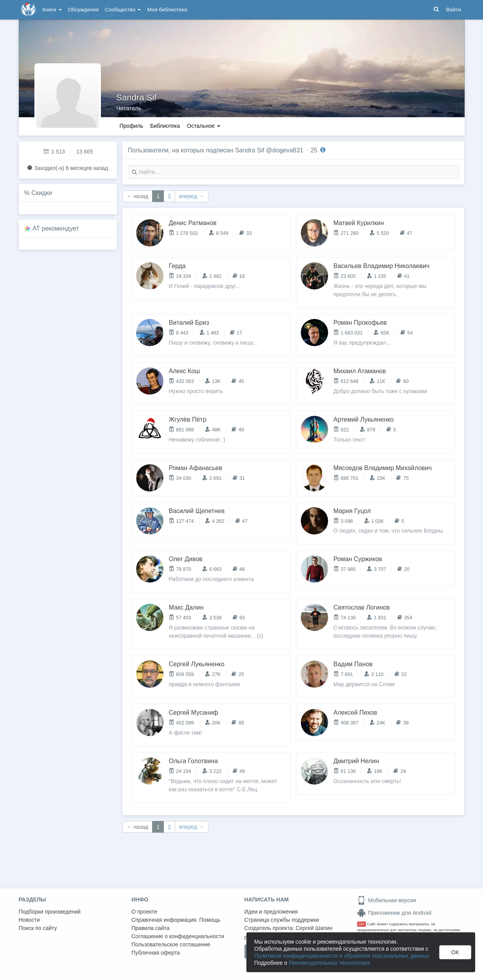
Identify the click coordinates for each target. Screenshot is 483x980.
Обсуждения (83, 10)
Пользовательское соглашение (171, 944)
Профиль (131, 126)
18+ (362, 924)
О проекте (144, 912)
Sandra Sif (137, 97)
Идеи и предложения (271, 912)
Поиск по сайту (38, 928)
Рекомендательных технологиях (329, 963)
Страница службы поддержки (282, 920)
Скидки (42, 193)
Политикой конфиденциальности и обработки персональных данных (342, 956)
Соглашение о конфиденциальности (178, 936)
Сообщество (123, 10)
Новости (29, 920)
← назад (138, 196)
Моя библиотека (167, 10)
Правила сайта (150, 928)
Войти (454, 10)
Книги (52, 10)
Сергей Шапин (314, 928)
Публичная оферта (156, 953)
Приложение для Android (394, 913)
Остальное (204, 126)
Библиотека (165, 126)
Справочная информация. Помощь (176, 920)
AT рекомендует (56, 228)
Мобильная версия (387, 900)
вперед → (192, 196)
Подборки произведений (50, 912)
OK (455, 952)
